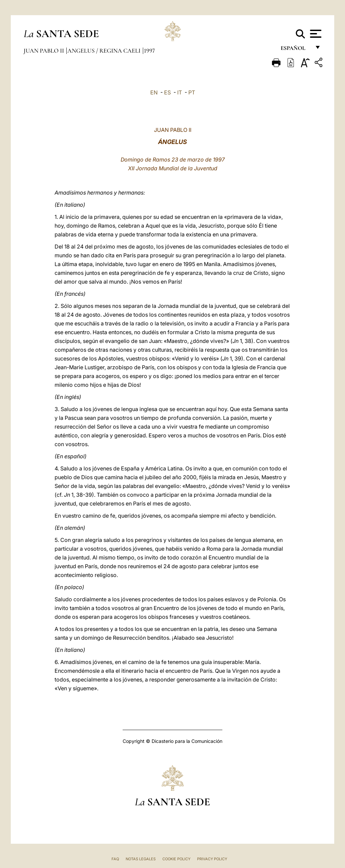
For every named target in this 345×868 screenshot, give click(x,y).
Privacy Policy (212, 859)
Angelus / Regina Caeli (105, 51)
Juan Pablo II (44, 51)
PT (192, 92)
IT (180, 92)
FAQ (115, 859)
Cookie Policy (176, 859)
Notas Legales (141, 859)
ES (167, 92)
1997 (149, 51)
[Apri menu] (315, 34)
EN (154, 92)
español (296, 50)
